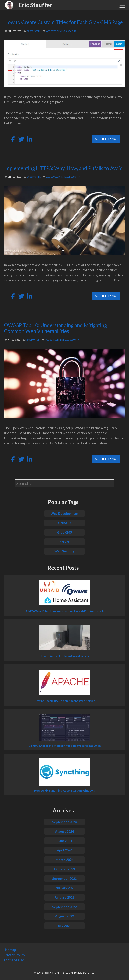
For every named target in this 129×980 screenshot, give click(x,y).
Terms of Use (14, 960)
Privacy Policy (14, 955)
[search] (64, 483)
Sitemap (10, 950)
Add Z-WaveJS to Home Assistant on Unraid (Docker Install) (64, 611)
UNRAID (64, 523)
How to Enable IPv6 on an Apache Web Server (65, 701)
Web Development (64, 513)
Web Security (64, 551)
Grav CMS (64, 532)
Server (65, 542)
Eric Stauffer (35, 5)
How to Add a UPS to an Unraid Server (64, 656)
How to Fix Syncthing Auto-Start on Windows (64, 791)
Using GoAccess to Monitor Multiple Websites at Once (65, 746)
